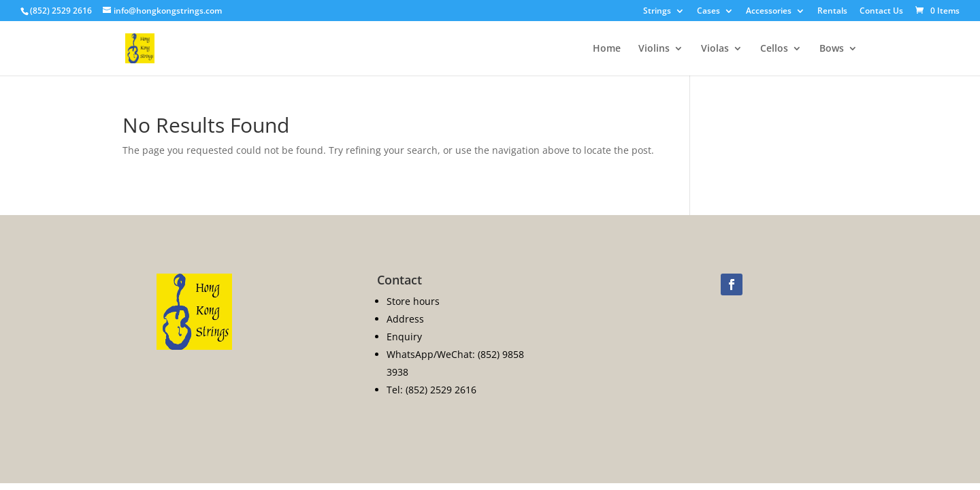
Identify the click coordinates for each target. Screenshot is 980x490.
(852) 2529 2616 (61, 11)
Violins (654, 49)
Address (405, 319)
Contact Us (881, 12)
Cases (708, 12)
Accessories (769, 12)
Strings (657, 12)
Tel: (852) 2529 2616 (431, 390)
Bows (832, 49)
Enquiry (404, 337)
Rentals (832, 12)
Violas (715, 49)
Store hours (413, 301)
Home (607, 49)
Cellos (774, 49)
